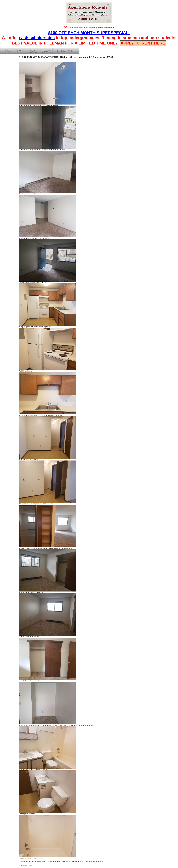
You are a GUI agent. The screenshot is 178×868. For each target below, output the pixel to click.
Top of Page (28, 865)
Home (21, 865)
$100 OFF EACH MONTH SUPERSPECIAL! (89, 33)
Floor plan (71, 862)
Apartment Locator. (97, 862)
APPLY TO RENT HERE (143, 43)
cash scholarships (37, 38)
